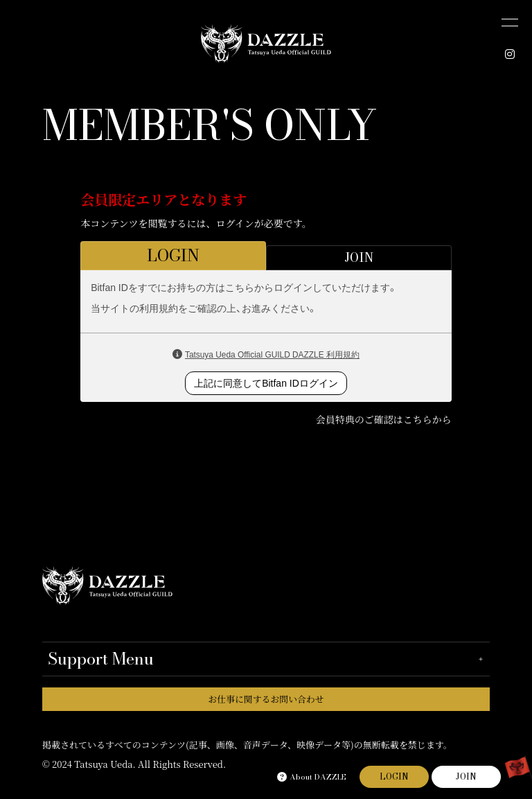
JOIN (466, 776)
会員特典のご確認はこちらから (384, 419)
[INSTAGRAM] (510, 54)
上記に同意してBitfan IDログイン (266, 383)
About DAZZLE (312, 777)
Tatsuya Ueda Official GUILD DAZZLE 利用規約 (272, 355)
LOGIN (394, 776)
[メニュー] (510, 22)
